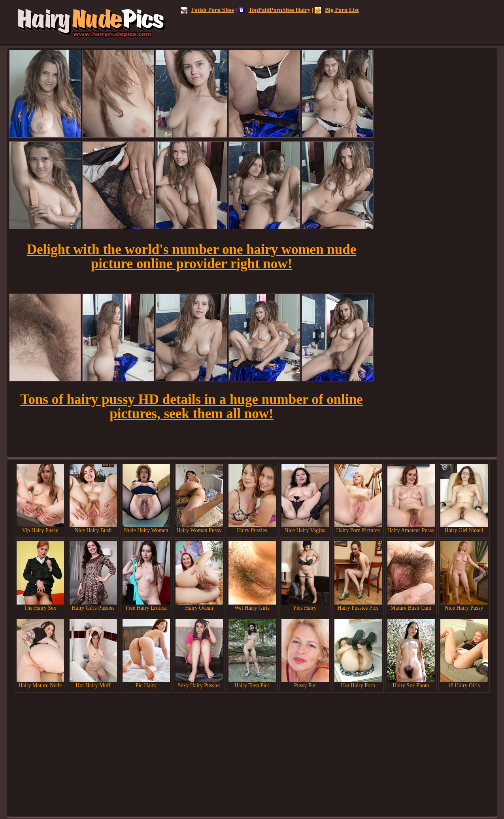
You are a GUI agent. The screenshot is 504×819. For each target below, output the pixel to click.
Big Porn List (337, 10)
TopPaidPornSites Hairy (275, 10)
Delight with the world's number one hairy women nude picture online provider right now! (192, 257)
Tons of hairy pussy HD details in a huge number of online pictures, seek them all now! (191, 407)
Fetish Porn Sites (208, 10)
